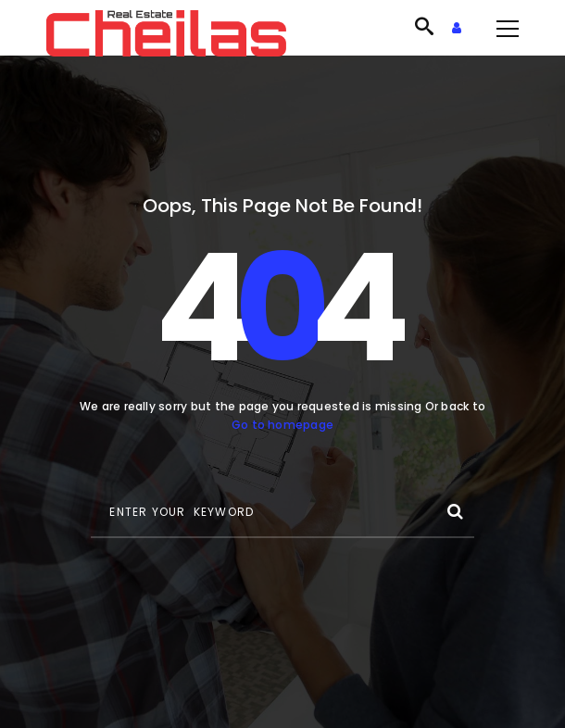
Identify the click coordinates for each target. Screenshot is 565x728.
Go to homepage (282, 425)
